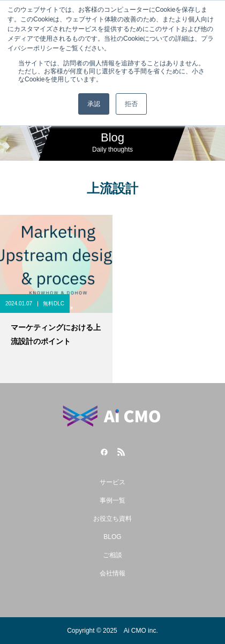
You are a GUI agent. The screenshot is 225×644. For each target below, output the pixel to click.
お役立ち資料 (112, 519)
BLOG (112, 537)
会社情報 (112, 573)
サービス (112, 482)
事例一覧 (112, 500)
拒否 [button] (131, 104)
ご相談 (112, 555)
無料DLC (54, 304)
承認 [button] (94, 104)
